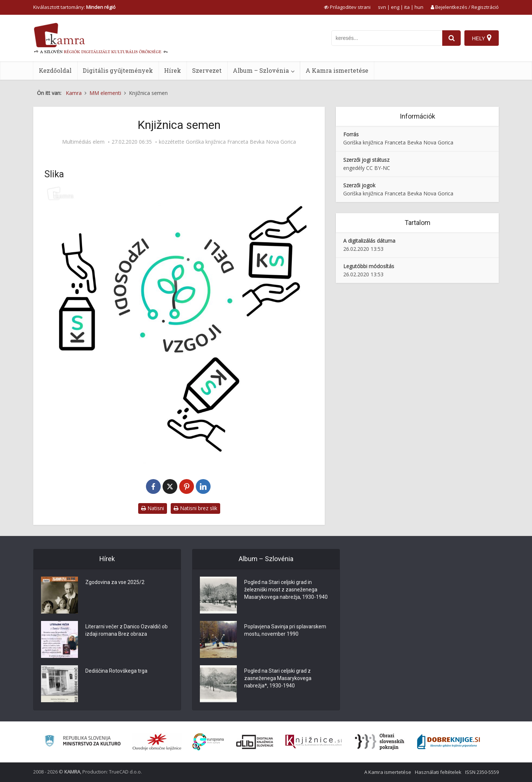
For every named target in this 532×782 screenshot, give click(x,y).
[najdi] (451, 38)
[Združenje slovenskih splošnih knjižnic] (313, 742)
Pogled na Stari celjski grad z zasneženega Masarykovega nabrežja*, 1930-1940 (278, 678)
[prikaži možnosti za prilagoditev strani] (347, 7)
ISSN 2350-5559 (482, 772)
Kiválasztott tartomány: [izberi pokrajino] (74, 7)
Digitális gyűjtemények (118, 70)
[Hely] (482, 38)
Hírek (173, 70)
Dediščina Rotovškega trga (116, 671)
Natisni (153, 508)
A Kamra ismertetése (337, 70)
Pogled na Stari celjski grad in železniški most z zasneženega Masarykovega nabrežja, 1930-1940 (286, 590)
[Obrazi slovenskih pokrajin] (380, 742)
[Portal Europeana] (208, 742)
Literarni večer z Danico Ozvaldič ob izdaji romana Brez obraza (127, 630)
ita (407, 7)
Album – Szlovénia (261, 70)
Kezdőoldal (55, 70)
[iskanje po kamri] (387, 38)
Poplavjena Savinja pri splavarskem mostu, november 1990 (285, 630)
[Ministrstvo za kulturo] (83, 742)
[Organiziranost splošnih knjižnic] (157, 742)
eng (395, 7)
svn (382, 7)
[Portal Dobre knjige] (449, 742)
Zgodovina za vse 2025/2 (115, 582)
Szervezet (207, 70)
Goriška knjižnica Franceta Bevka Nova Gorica (241, 142)
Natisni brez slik (195, 508)
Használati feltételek (438, 772)
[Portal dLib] (255, 742)
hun (419, 7)
